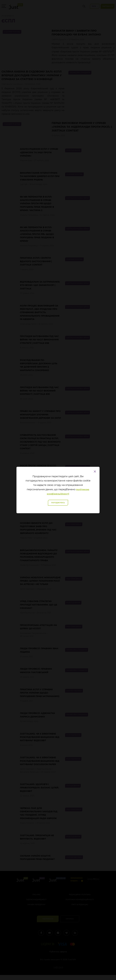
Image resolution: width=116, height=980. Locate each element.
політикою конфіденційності (68, 492)
